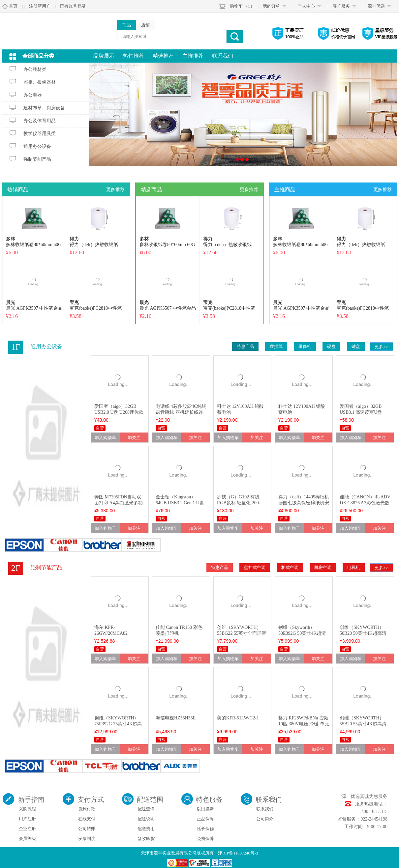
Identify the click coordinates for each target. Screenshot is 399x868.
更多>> (381, 347)
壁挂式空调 (255, 567)
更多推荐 (115, 190)
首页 (13, 6)
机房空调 (323, 567)
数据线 (276, 346)
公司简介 (265, 819)
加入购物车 (105, 438)
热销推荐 (134, 56)
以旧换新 (205, 809)
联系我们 (223, 56)
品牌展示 (104, 56)
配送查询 (146, 809)
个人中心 (306, 6)
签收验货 (146, 839)
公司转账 (87, 829)
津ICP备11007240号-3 (238, 853)
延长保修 (205, 829)
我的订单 (271, 6)
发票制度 (87, 839)
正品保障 (205, 819)
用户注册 (27, 819)
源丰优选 (376, 6)
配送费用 (146, 829)
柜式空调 (290, 567)
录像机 (305, 346)
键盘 (356, 346)
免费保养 (205, 839)
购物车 (236, 6)
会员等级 (27, 839)
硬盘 (331, 346)
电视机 (354, 567)
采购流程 (27, 809)
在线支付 (87, 819)
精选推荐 (163, 56)
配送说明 (146, 819)
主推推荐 (193, 56)
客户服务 (341, 6)
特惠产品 (245, 346)
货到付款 (87, 809)
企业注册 (27, 829)
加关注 (134, 438)
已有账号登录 (73, 6)
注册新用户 (40, 6)
